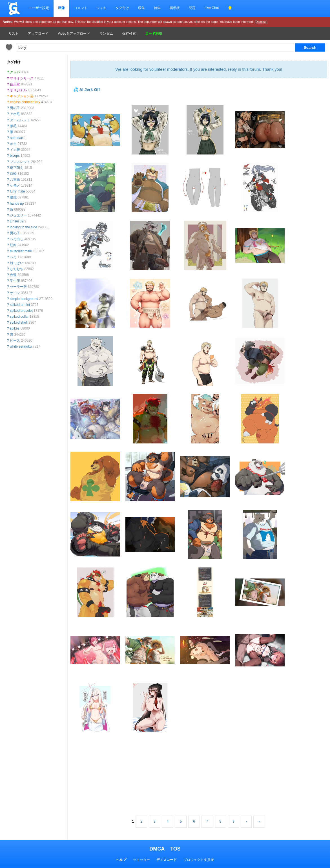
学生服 (15, 281)
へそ (13, 257)
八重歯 (15, 180)
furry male (17, 191)
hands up (17, 204)
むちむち (17, 269)
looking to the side (24, 227)
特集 (157, 8)
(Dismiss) (261, 22)
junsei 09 (17, 221)
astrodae (16, 138)
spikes (15, 328)
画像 (61, 8)
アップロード (38, 34)
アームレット (20, 120)
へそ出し (17, 239)
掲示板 (175, 8)
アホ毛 (15, 114)
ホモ (13, 144)
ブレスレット (20, 162)
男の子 (15, 108)
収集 (141, 8)
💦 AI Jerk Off (87, 90)
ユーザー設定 (39, 8)
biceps (15, 156)
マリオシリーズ (22, 78)
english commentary (25, 102)
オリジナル (18, 90)
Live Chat (212, 8)
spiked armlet (20, 305)
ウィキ (101, 8)
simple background (24, 299)
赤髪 (13, 275)
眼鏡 (13, 197)
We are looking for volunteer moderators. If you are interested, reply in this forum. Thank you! (199, 69)
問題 (192, 8)
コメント (81, 8)
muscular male (21, 251)
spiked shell (19, 323)
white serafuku (21, 346)
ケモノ (15, 185)
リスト (14, 34)
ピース (15, 341)
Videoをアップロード (74, 34)
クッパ (15, 72)
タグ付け (122, 8)
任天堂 (15, 84)
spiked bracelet (21, 311)
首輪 (13, 174)
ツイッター (141, 860)
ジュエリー (18, 215)
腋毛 (13, 126)
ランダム (106, 34)
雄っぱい (17, 263)
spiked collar (19, 317)
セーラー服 (18, 287)
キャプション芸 (22, 96)
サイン (15, 293)
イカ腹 (15, 150)
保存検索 (129, 34)
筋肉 (13, 245)
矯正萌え (17, 168)
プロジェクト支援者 (199, 860)
